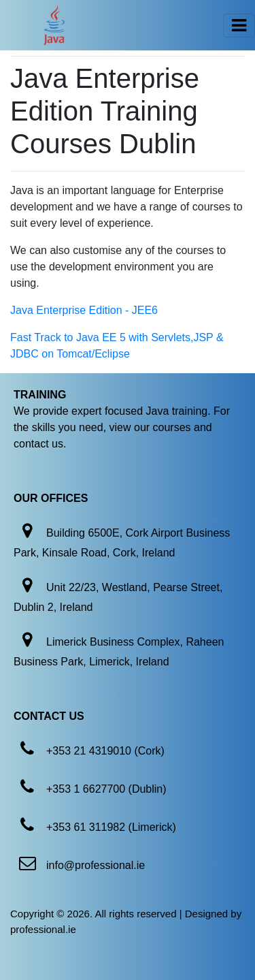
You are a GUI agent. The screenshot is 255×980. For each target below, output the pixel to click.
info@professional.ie (96, 865)
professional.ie (43, 929)
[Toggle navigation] (239, 26)
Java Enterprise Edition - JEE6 (84, 310)
